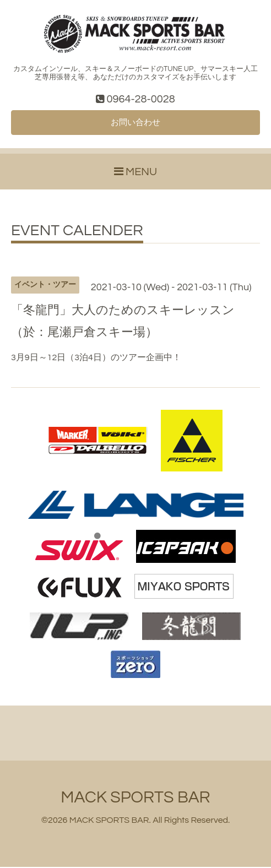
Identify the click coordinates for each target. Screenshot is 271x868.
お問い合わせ (135, 123)
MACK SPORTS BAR (135, 798)
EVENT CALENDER (77, 232)
